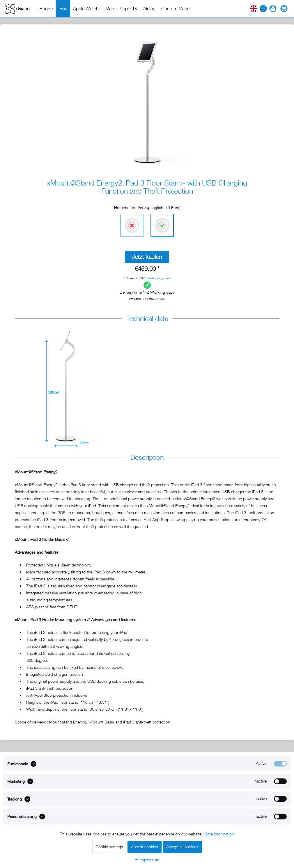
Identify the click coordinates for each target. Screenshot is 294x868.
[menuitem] (46, 8)
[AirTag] (149, 8)
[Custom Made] (175, 8)
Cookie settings (109, 847)
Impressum (147, 860)
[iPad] (63, 8)
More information (219, 834)
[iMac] (109, 8)
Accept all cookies (182, 847)
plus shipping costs (158, 278)
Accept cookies (145, 847)
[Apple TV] (129, 8)
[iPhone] (46, 8)
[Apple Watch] (86, 8)
